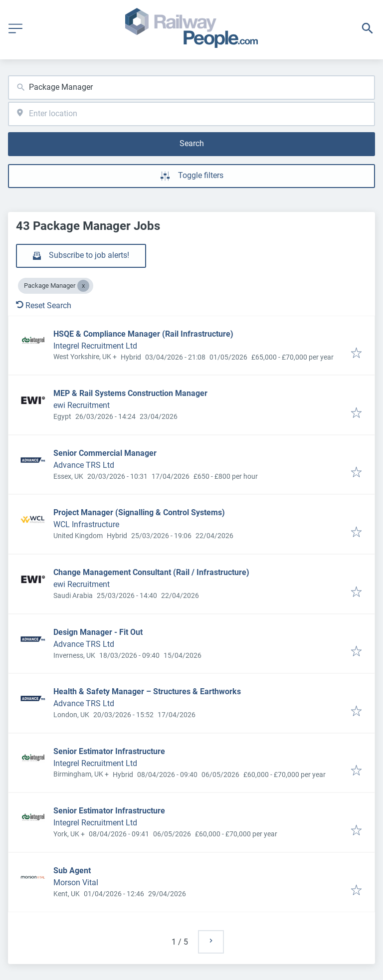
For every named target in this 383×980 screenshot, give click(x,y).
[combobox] (191, 88)
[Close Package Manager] (83, 286)
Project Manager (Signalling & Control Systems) (139, 512)
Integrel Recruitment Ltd (95, 346)
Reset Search (44, 305)
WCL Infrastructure (86, 524)
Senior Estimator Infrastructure (109, 751)
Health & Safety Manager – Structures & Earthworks (147, 691)
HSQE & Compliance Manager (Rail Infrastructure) (143, 334)
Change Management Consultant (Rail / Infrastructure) (151, 572)
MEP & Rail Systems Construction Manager (130, 393)
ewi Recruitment (82, 405)
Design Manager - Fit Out (98, 632)
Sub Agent (72, 871)
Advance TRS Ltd (84, 465)
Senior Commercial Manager (105, 453)
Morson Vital (76, 882)
